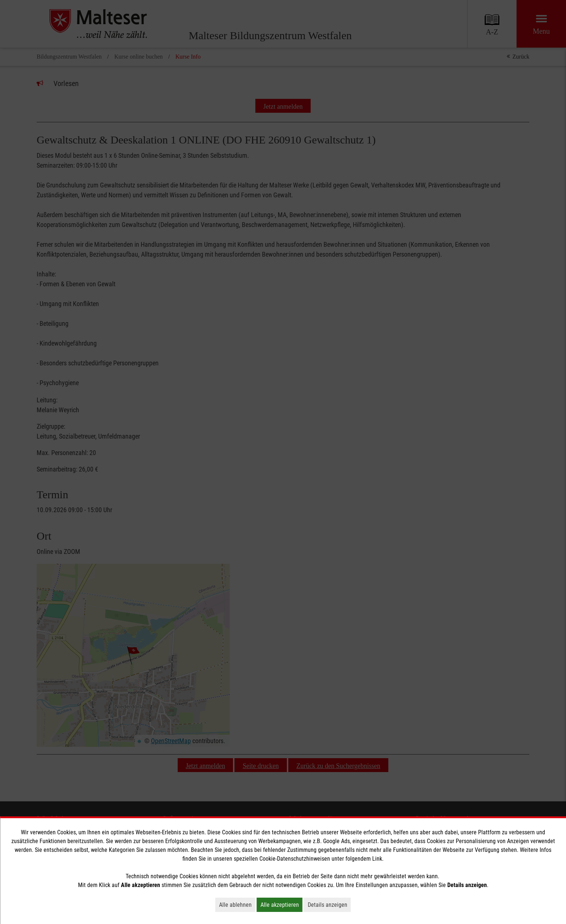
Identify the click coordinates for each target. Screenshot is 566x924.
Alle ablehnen (237, 905)
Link (377, 859)
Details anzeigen (329, 905)
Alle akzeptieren (282, 905)
